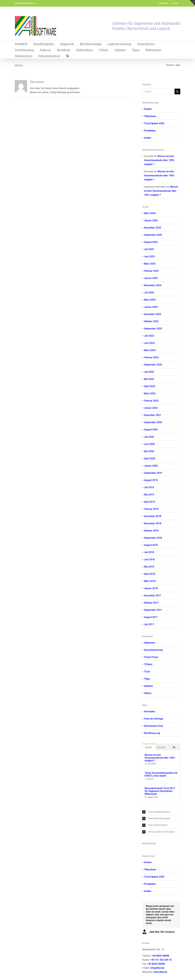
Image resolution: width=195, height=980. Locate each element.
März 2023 (150, 350)
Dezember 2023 (153, 314)
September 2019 (153, 473)
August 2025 (151, 242)
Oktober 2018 (151, 531)
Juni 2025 (149, 256)
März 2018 (150, 581)
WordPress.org (152, 733)
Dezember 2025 (153, 228)
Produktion (150, 131)
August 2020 (151, 430)
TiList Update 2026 (154, 123)
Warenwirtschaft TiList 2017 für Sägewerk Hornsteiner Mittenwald (160, 791)
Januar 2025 (151, 278)
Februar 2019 (151, 509)
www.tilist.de (160, 972)
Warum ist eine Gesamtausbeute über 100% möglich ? (159, 160)
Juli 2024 (149, 293)
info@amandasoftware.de (25, 3)
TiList (147, 672)
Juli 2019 (149, 487)
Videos (148, 693)
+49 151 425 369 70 (161, 960)
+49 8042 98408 (160, 956)
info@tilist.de (157, 968)
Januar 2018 (151, 588)
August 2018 (151, 545)
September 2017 (153, 610)
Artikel (148, 138)
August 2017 (151, 617)
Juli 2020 (149, 437)
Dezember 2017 (153, 596)
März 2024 (150, 300)
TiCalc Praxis (151, 657)
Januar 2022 (151, 408)
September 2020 (153, 422)
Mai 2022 (149, 379)
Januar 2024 (151, 307)
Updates (148, 686)
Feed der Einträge (154, 719)
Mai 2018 (149, 567)
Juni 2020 (149, 444)
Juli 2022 (149, 372)
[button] (68, 56)
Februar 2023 (151, 357)
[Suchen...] (158, 91)
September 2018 (153, 538)
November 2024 (153, 285)
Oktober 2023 (151, 321)
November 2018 (153, 523)
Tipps (147, 679)
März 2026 (150, 213)
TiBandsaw (150, 116)
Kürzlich (161, 747)
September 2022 (153, 365)
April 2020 (150, 459)
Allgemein (149, 643)
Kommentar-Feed (153, 726)
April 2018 (150, 574)
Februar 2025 (151, 271)
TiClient (148, 664)
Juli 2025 (149, 249)
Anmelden (150, 711)
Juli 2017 (149, 624)
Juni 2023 (149, 343)
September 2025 (153, 235)
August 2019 (151, 480)
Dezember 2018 (153, 516)
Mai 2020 (149, 451)
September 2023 (153, 329)
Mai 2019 (149, 495)
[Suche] (177, 91)
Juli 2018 (149, 552)
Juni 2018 (149, 559)
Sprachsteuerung (153, 650)
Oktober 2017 (151, 603)
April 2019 (150, 502)
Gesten (148, 109)
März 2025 (150, 264)
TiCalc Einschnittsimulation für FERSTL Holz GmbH (161, 774)
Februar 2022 (151, 401)
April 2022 (150, 386)
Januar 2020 (151, 466)
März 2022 (150, 393)
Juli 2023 (149, 336)
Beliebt (149, 747)
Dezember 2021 (153, 415)
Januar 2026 (151, 220)
